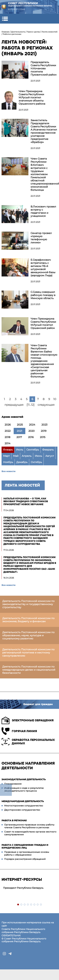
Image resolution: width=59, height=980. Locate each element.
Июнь (38, 456)
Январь (8, 450)
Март (6, 456)
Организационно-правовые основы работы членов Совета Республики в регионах (29, 826)
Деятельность (18, 32)
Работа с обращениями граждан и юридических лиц (25, 846)
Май (16, 456)
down (6, 790)
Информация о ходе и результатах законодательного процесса (24, 789)
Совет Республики (30, 4)
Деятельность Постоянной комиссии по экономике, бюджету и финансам (28, 620)
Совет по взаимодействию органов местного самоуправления (30, 833)
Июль (20, 450)
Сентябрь (33, 450)
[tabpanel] (30, 888)
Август (50, 456)
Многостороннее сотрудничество (24, 806)
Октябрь (36, 462)
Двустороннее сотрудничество (22, 810)
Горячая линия (19, 731)
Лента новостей (49, 32)
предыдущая (14, 405)
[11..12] (31, 405)
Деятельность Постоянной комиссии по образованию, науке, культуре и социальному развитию (28, 635)
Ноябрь (8, 462)
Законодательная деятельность (24, 779)
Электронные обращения (28, 720)
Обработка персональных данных (28, 742)
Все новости (8, 471)
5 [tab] (31, 905)
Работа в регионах (12, 34)
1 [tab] (18, 905)
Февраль (48, 450)
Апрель (27, 456)
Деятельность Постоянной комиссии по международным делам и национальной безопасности (29, 670)
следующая (46, 405)
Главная (5, 32)
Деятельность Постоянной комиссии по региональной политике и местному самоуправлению (28, 653)
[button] (5, 19)
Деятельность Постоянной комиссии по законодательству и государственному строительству (28, 604)
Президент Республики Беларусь (23, 888)
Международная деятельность (23, 801)
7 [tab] (38, 905)
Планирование (13, 784)
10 (55, 399)
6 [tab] (35, 905)
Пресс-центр (33, 32)
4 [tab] (28, 905)
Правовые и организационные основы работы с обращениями (27, 853)
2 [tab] (22, 905)
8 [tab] (41, 905)
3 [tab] (25, 905)
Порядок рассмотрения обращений (25, 859)
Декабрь (22, 462)
